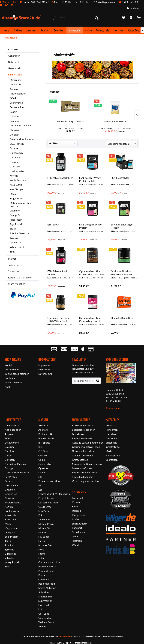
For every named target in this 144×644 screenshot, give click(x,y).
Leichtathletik (79, 523)
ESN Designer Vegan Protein (122, 226)
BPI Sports (44, 443)
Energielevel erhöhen (84, 430)
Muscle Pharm (46, 524)
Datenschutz (45, 374)
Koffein (14, 176)
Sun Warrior (45, 601)
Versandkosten (65, 636)
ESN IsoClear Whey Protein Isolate (90, 179)
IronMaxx (44, 511)
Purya (42, 575)
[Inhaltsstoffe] (75, 30)
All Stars (43, 430)
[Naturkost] (45, 30)
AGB (7, 387)
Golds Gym (45, 507)
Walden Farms (46, 622)
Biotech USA (45, 434)
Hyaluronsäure (18, 171)
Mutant (43, 532)
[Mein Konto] (131, 18)
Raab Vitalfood (47, 584)
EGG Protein (17, 144)
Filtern (54, 143)
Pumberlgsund (46, 571)
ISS (40, 515)
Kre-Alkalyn (16, 189)
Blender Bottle (46, 438)
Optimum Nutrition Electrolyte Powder (122, 273)
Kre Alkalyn (11, 515)
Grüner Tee (11, 494)
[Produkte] (18, 30)
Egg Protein (11, 477)
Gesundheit (14, 68)
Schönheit (111, 443)
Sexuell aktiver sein (83, 477)
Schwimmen (79, 532)
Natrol (42, 541)
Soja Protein (16, 224)
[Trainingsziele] (103, 30)
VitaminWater (46, 618)
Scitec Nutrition (47, 588)
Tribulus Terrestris (19, 233)
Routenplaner (113, 408)
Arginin (14, 89)
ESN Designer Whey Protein (90, 226)
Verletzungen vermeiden (85, 481)
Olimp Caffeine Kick (122, 318)
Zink (12, 251)
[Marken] (88, 30)
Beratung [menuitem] (133, 8)
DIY (40, 477)
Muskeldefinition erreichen (87, 464)
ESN (41, 490)
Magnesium (16, 198)
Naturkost (14, 62)
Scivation (43, 592)
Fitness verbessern (82, 438)
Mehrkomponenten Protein (20, 204)
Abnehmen (14, 56)
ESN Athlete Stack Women (57, 273)
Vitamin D (15, 242)
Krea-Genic (16, 185)
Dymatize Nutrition (49, 481)
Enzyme (14, 148)
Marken (12, 259)
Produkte (13, 49)
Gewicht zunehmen (83, 455)
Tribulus (9, 545)
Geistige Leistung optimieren (88, 443)
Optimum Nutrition (49, 562)
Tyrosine (14, 238)
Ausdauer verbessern (84, 425)
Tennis (75, 536)
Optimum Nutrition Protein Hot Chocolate (92, 273)
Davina (42, 472)
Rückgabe (10, 378)
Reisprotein (16, 220)
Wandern (77, 545)
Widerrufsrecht (13, 382)
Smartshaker (45, 596)
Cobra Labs (45, 464)
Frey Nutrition (46, 498)
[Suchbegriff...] (77, 17)
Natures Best (46, 545)
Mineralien (16, 80)
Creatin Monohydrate (22, 139)
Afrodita (43, 425)
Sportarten (14, 271)
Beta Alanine (17, 107)
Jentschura (44, 519)
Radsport (77, 528)
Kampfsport (79, 515)
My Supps (44, 537)
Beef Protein (17, 103)
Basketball (78, 498)
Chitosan (15, 130)
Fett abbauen (79, 434)
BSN (41, 447)
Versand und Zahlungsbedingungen (17, 372)
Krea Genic (11, 519)
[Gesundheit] (59, 30)
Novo (41, 549)
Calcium (14, 121)
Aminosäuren (17, 84)
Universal (44, 605)
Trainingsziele (15, 265)
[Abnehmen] (31, 30)
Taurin (13, 229)
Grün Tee (15, 166)
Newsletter (44, 369)
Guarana (14, 162)
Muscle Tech (45, 528)
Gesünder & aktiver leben (86, 447)
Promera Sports (47, 566)
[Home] (6, 30)
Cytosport (44, 468)
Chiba (42, 460)
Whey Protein (17, 247)
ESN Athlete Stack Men (60, 178)
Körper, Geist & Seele (20, 277)
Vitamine (15, 210)
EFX (41, 485)
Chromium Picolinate (21, 125)
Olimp (42, 558)
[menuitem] (72, 3)
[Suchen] (97, 18)
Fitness (76, 506)
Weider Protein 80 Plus (115, 121)
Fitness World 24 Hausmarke (54, 494)
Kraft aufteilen (80, 460)
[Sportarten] (118, 30)
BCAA (13, 98)
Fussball (76, 511)
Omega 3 (15, 215)
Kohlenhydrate (18, 180)
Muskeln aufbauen (82, 468)
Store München (17, 284)
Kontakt (9, 365)
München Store (9, 2)
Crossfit (76, 502)
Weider (42, 626)
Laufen (76, 519)
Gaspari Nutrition (48, 502)
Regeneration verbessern (86, 472)
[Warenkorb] (139, 18)
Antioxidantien (18, 93)
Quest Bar (44, 579)
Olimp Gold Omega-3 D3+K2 (70, 121)
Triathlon (77, 541)
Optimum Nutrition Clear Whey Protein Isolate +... (90, 319)
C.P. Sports (44, 451)
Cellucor (43, 455)
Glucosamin (16, 153)
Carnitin (14, 116)
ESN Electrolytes (120, 178)
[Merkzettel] (123, 18)
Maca (13, 194)
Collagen (14, 135)
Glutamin (15, 157)
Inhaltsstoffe (15, 74)
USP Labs (44, 614)
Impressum (44, 365)
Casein (13, 112)
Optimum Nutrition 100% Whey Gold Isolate (58, 319)
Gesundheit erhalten (83, 451)
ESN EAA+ (53, 224)
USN (41, 609)
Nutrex (42, 554)
